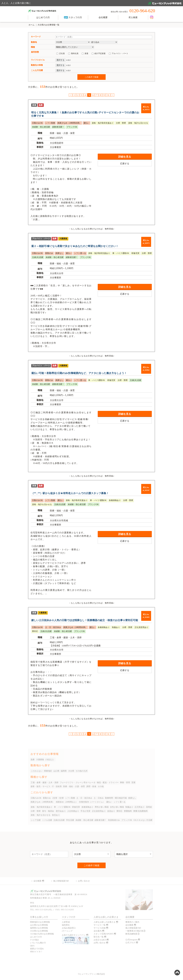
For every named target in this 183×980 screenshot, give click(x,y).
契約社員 (75, 53)
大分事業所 (55, 147)
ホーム (31, 25)
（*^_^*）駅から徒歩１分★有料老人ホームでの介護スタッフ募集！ (70, 493)
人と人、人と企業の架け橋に (91, 3)
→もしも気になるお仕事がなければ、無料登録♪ (91, 229)
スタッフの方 (73, 18)
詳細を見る (125, 157)
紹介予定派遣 (100, 53)
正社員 (62, 53)
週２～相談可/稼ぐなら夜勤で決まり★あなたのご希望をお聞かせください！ (75, 246)
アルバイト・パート (120, 53)
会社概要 (103, 17)
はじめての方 (43, 17)
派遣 (86, 53)
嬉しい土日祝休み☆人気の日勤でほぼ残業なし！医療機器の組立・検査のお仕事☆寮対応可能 (85, 620)
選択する (60, 60)
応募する (125, 164)
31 (108, 95)
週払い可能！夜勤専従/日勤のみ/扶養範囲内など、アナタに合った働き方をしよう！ (79, 373)
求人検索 (133, 17)
